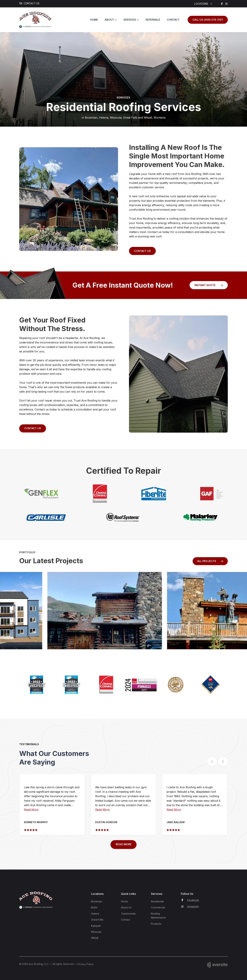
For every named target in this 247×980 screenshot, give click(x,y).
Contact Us (142, 251)
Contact (173, 20)
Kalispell (96, 926)
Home (94, 20)
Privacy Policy (86, 964)
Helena (95, 914)
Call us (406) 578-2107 (208, 20)
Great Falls (97, 920)
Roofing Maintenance (158, 916)
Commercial (158, 907)
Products (156, 924)
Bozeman (97, 901)
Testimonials (128, 914)
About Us (126, 907)
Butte (94, 907)
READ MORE (124, 844)
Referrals (153, 20)
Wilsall (95, 938)
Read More (31, 810)
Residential (157, 901)
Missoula (96, 932)
